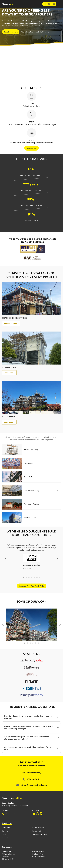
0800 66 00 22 (9, 814)
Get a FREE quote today (31, 773)
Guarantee (6, 838)
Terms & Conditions (40, 834)
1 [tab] (24, 578)
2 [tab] (26, 578)
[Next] (58, 558)
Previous (5, 558)
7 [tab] (40, 578)
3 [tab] (29, 578)
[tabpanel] (31, 558)
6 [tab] (37, 578)
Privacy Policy (37, 831)
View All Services (11, 323)
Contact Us (31, 148)
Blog (4, 834)
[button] (31, 717)
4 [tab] (32, 578)
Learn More (9, 373)
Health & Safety (38, 827)
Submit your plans (11, 32)
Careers (5, 831)
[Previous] (3, 625)
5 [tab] (34, 578)
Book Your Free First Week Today (32, 586)
